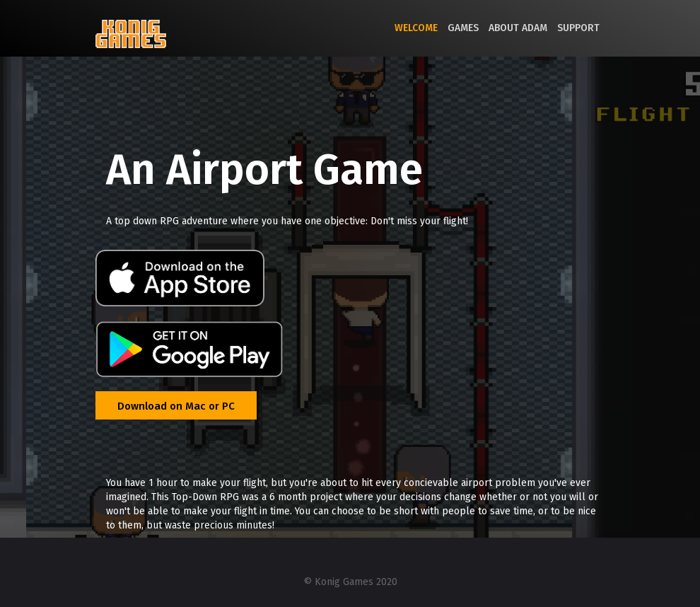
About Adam (518, 28)
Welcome (416, 28)
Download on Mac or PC (176, 406)
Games (463, 28)
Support (578, 28)
